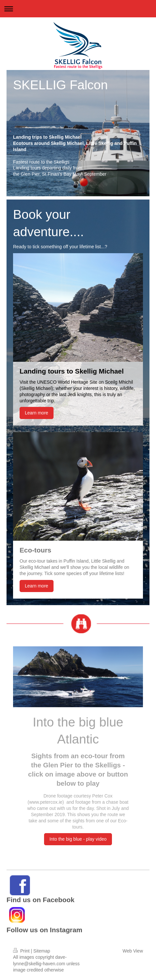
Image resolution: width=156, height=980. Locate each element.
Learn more (37, 413)
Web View (133, 951)
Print (22, 951)
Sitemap (42, 951)
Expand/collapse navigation (78, 9)
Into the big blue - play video (78, 839)
